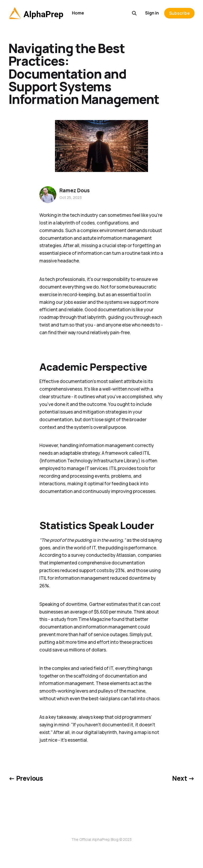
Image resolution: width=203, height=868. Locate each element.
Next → (183, 778)
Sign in (152, 13)
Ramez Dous (74, 190)
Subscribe (179, 13)
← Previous (26, 778)
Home (78, 13)
